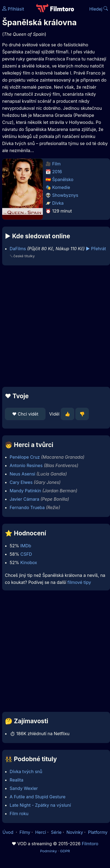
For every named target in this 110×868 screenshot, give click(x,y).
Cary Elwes (21, 482)
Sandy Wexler (24, 788)
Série (56, 832)
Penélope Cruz (25, 457)
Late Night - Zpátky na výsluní (40, 805)
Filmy (25, 832)
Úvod (8, 832)
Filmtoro (90, 844)
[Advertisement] (54, 326)
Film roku (19, 814)
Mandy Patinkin (25, 491)
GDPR (65, 851)
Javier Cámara (25, 499)
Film (56, 164)
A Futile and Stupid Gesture (38, 797)
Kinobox (29, 562)
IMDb (26, 546)
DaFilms (18, 249)
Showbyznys (65, 195)
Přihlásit (13, 9)
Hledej (98, 9)
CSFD (26, 554)
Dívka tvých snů (26, 771)
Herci (41, 832)
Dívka (58, 203)
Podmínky (48, 851)
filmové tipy (79, 582)
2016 (57, 172)
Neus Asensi (22, 474)
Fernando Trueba (27, 507)
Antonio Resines (26, 465)
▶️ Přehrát (96, 249)
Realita (17, 780)
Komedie (61, 187)
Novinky (75, 832)
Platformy (98, 832)
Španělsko (63, 179)
